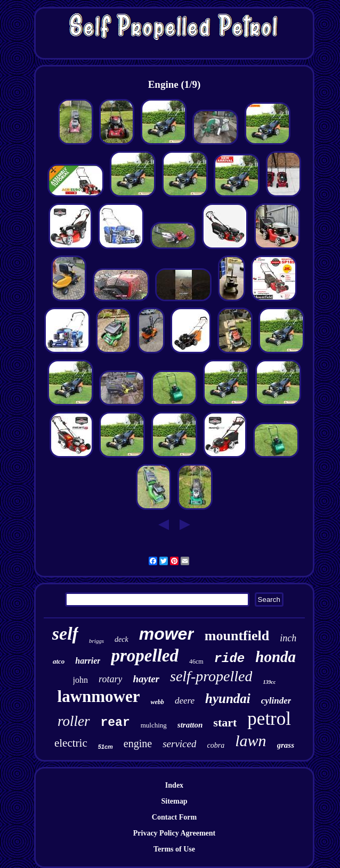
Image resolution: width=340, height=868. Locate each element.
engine (138, 743)
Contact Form (174, 817)
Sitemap (174, 801)
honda (276, 657)
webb (157, 702)
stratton (190, 725)
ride (230, 659)
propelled (144, 656)
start (225, 722)
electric (71, 743)
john (80, 680)
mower (167, 634)
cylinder (276, 701)
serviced (179, 744)
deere (185, 701)
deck (122, 639)
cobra (216, 745)
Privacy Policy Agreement (174, 833)
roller (74, 721)
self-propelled (211, 676)
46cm (196, 662)
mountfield (237, 636)
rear (115, 723)
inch (288, 638)
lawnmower (99, 696)
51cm (106, 747)
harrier (88, 661)
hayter (146, 679)
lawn (250, 741)
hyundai (228, 698)
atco (59, 661)
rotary (110, 679)
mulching (154, 725)
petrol (269, 719)
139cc (269, 682)
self (65, 634)
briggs (96, 641)
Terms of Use (174, 849)
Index (174, 785)
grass (286, 745)
